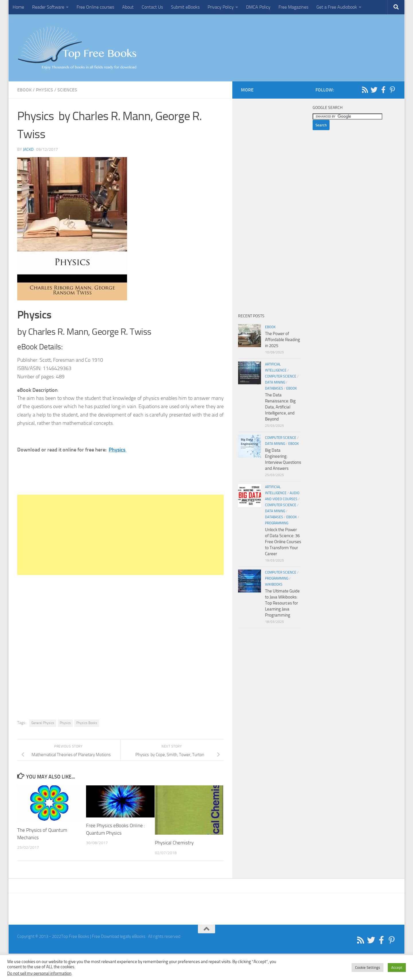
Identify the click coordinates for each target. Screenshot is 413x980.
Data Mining (275, 382)
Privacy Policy (221, 7)
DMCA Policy (258, 7)
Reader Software (48, 7)
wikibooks (274, 584)
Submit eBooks (185, 7)
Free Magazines (293, 7)
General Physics (43, 723)
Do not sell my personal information (39, 973)
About (128, 7)
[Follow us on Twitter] (374, 90)
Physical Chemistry (174, 843)
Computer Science (281, 376)
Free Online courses (95, 7)
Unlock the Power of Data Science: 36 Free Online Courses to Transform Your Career (283, 542)
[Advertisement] (120, 535)
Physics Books (87, 723)
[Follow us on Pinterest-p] (392, 90)
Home (18, 7)
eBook (24, 90)
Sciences (67, 90)
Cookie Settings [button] (368, 968)
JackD (28, 149)
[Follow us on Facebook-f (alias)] (383, 90)
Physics (44, 90)
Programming (277, 523)
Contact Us (152, 7)
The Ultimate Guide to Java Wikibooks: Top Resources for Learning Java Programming (282, 603)
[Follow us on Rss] (365, 90)
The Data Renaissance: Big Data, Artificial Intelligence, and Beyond (280, 407)
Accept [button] (397, 968)
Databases (274, 388)
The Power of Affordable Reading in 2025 (283, 340)
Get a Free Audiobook (337, 7)
